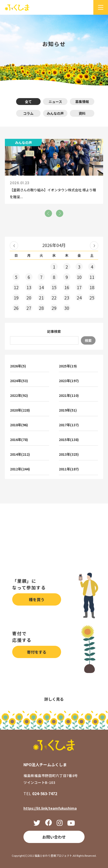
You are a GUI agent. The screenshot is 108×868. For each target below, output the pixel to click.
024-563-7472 (45, 793)
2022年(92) (19, 395)
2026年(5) (18, 366)
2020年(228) (20, 410)
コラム (28, 113)
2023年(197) (69, 381)
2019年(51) (68, 410)
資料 (82, 113)
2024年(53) (19, 381)
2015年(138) (69, 440)
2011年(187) (69, 469)
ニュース (55, 102)
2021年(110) (69, 395)
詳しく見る (54, 699)
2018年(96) (19, 425)
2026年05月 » (94, 246)
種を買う (37, 599)
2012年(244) (20, 469)
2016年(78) (19, 440)
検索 (88, 340)
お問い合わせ (54, 837)
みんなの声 (55, 113)
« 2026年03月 (14, 246)
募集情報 (82, 102)
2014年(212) (20, 454)
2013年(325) (69, 454)
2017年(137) (69, 425)
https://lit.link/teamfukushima (50, 808)
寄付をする (37, 652)
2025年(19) (68, 366)
